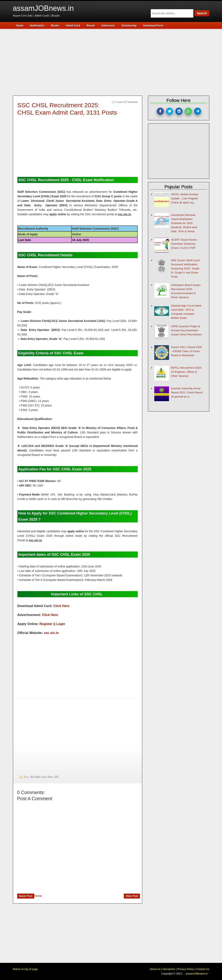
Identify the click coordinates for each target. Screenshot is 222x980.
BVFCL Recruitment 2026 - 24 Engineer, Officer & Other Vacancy (187, 372)
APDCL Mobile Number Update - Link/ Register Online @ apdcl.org (185, 198)
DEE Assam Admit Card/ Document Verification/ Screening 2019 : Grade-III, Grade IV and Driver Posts (186, 268)
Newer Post (26, 896)
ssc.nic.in (51, 633)
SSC (57, 777)
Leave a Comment (127, 102)
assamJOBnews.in (43, 8)
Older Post (132, 896)
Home (38, 896)
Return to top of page (25, 969)
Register (46, 624)
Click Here (61, 606)
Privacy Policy (186, 969)
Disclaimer (169, 969)
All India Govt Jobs (41, 777)
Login (61, 624)
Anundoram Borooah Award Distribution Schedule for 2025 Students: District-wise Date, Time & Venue (184, 223)
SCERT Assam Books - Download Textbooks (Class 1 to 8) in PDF (185, 244)
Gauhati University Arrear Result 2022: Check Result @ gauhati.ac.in (187, 392)
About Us (155, 969)
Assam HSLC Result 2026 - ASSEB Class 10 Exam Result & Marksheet (187, 351)
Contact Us (203, 969)
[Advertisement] (113, 62)
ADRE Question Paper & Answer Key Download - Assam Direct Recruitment (187, 330)
